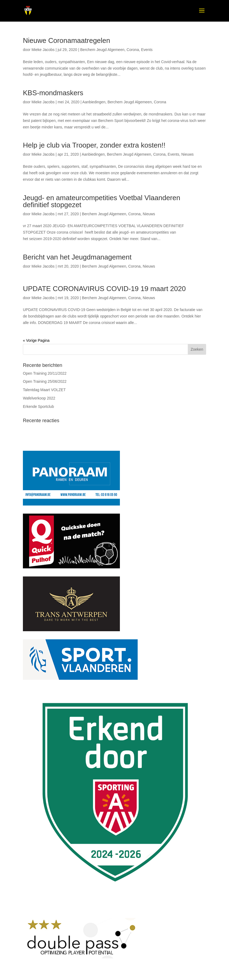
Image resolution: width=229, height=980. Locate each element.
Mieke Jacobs (43, 50)
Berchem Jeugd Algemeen (102, 50)
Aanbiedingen (94, 102)
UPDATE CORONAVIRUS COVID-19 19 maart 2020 (104, 289)
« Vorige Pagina (36, 340)
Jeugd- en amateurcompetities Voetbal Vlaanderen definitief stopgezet (102, 201)
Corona (133, 50)
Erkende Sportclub (38, 407)
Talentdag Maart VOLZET (44, 390)
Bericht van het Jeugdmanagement (77, 257)
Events (147, 50)
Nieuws (188, 154)
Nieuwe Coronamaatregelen (67, 40)
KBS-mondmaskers (53, 93)
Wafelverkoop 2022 (39, 398)
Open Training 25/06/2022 (45, 381)
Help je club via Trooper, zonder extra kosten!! (94, 145)
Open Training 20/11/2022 (45, 373)
